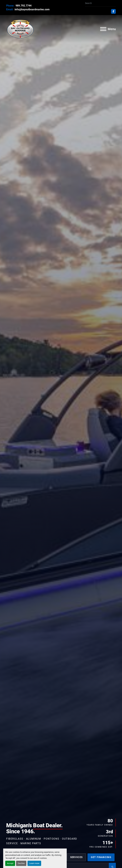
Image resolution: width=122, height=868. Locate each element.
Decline (21, 863)
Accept (10, 863)
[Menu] (103, 29)
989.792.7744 (23, 6)
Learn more (34, 863)
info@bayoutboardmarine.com (32, 9)
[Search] (99, 3)
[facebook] (113, 11)
